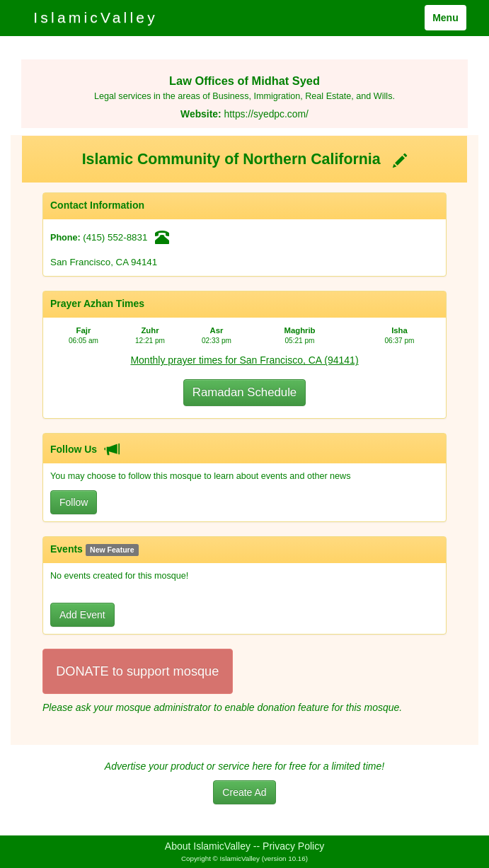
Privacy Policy (293, 846)
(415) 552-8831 (115, 237)
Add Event (82, 615)
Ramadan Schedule (244, 392)
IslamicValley (96, 17)
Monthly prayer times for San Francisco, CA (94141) (244, 360)
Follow (74, 502)
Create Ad (244, 792)
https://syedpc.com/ (266, 114)
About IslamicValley (208, 846)
